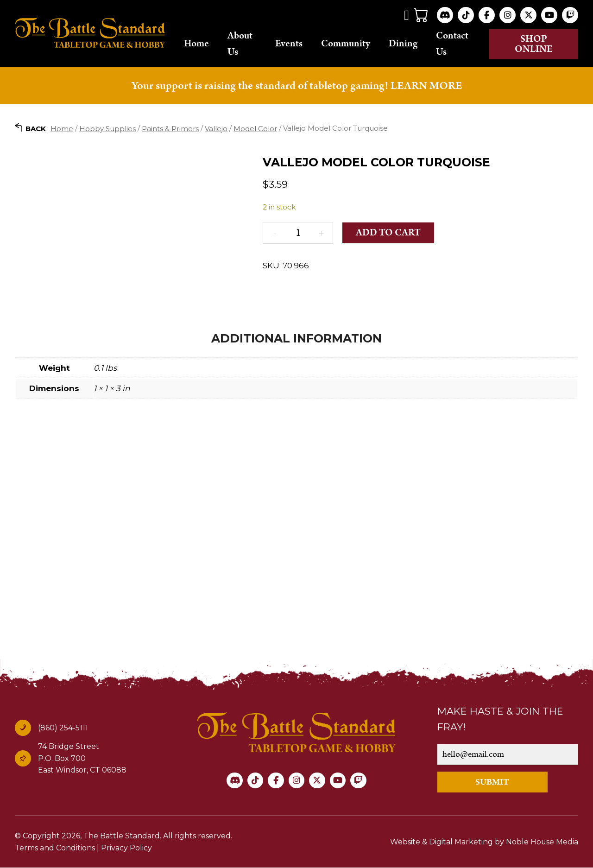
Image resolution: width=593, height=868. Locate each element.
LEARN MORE (426, 86)
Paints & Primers (170, 129)
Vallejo (216, 129)
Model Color (255, 129)
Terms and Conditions (55, 848)
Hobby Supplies (107, 129)
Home (201, 44)
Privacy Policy (126, 848)
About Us (244, 44)
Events (292, 44)
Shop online (535, 44)
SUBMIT (494, 782)
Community (349, 44)
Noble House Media (542, 842)
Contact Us (455, 44)
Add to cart (389, 233)
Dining (406, 44)
